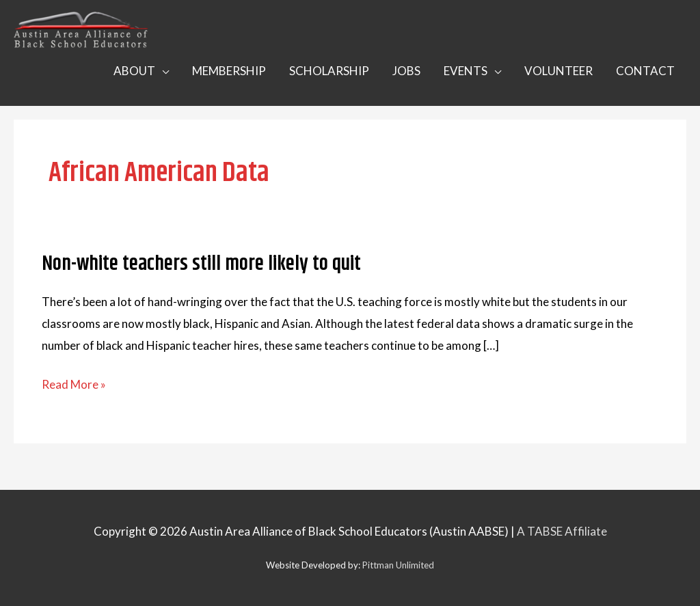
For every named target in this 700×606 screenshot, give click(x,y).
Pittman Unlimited (398, 565)
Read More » (74, 385)
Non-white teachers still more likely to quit (201, 264)
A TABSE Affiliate (562, 531)
